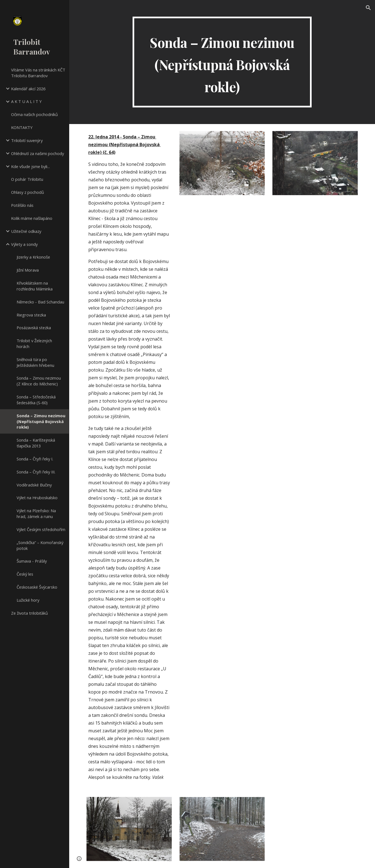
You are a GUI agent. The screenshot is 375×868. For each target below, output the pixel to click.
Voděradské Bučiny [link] (34, 485)
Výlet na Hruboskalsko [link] (37, 498)
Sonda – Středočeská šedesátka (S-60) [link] (36, 400)
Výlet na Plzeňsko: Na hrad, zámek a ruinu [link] (36, 513)
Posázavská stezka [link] (34, 328)
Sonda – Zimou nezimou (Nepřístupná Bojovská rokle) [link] (41, 421)
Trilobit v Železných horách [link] (34, 343)
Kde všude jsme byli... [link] (30, 166)
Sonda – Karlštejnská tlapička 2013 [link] (36, 443)
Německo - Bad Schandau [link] (40, 302)
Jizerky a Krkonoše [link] (33, 257)
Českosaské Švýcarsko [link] (37, 587)
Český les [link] (25, 574)
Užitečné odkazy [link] (26, 231)
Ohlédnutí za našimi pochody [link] (37, 153)
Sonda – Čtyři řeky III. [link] (36, 472)
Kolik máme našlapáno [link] (32, 218)
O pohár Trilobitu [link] (27, 179)
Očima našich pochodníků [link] (34, 114)
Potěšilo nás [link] (22, 205)
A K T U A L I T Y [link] (26, 101)
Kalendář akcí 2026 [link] (28, 89)
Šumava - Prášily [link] (32, 561)
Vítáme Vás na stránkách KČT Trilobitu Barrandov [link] (38, 73)
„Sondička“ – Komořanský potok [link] (40, 545)
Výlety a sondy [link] (24, 244)
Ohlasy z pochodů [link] (28, 192)
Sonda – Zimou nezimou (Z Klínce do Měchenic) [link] (39, 381)
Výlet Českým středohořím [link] (41, 529)
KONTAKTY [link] (22, 127)
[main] (222, 62)
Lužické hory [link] (28, 600)
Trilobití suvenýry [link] (27, 140)
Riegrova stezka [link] (31, 315)
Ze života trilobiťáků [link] (29, 613)
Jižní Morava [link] (28, 270)
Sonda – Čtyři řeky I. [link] (35, 459)
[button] (368, 8)
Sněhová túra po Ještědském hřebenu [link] (35, 362)
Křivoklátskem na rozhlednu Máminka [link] (35, 286)
